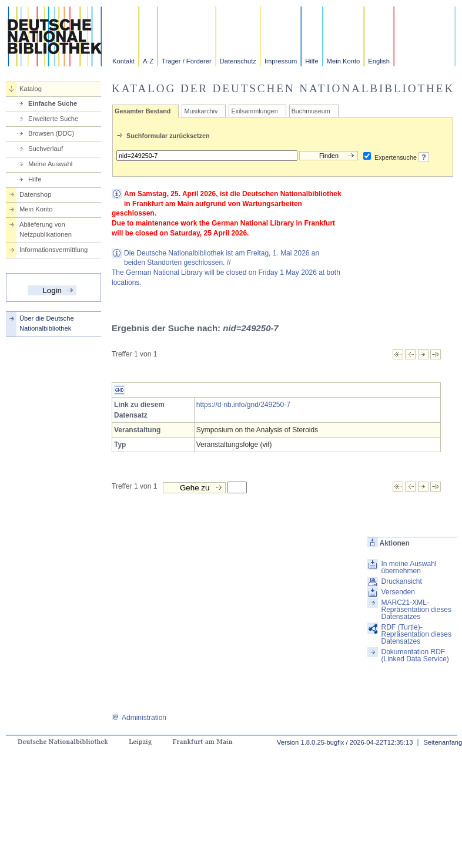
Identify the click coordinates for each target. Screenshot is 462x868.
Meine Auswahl (50, 164)
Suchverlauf (46, 149)
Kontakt (123, 61)
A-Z (148, 61)
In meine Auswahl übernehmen (409, 567)
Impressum (281, 61)
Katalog (31, 89)
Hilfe (312, 61)
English (379, 61)
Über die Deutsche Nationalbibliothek (47, 323)
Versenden (398, 592)
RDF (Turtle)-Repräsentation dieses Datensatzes (416, 634)
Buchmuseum (311, 111)
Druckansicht (401, 581)
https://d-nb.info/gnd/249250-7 (243, 405)
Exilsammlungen (254, 111)
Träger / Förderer (187, 61)
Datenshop (35, 194)
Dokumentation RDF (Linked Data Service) (415, 655)
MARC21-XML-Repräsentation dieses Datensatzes (416, 610)
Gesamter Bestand (143, 111)
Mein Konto (344, 61)
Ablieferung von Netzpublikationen (46, 229)
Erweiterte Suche (53, 119)
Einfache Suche (53, 103)
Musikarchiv (201, 111)
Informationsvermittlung (53, 250)
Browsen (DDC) (51, 133)
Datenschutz (238, 61)
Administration (139, 718)
